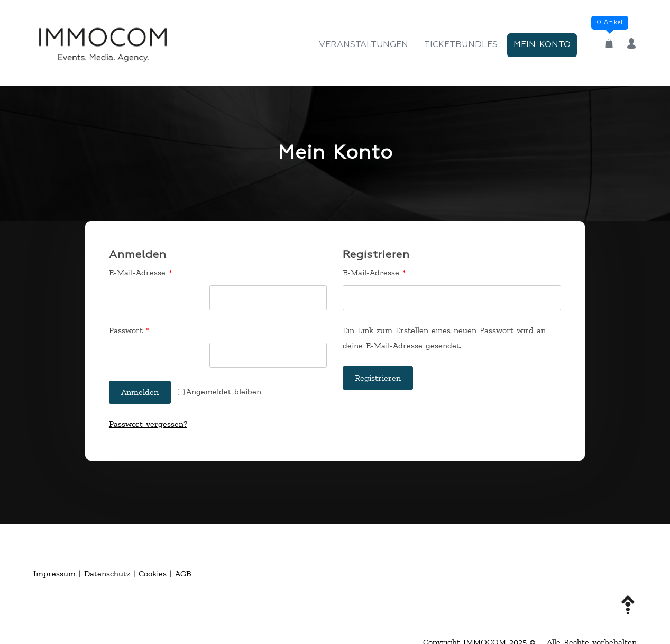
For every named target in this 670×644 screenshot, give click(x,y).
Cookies (153, 573)
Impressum (54, 573)
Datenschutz (107, 573)
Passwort (151, 329)
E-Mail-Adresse (163, 272)
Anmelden (140, 392)
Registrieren (378, 378)
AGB (183, 573)
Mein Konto (542, 45)
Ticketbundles (461, 45)
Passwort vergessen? (148, 424)
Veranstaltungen (364, 45)
